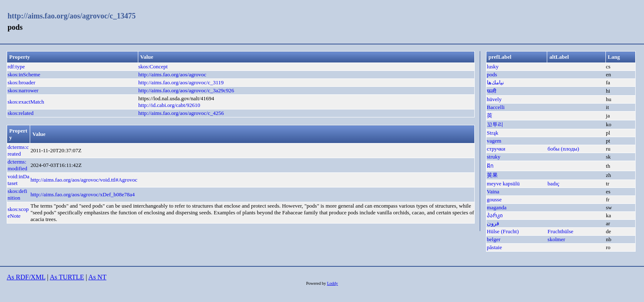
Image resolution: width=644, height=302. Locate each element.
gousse (494, 199)
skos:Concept (153, 66)
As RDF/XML (26, 277)
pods (492, 74)
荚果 (492, 175)
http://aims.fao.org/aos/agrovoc (172, 74)
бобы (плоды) (563, 149)
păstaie (494, 247)
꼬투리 (495, 124)
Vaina (493, 191)
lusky (493, 66)
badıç (553, 184)
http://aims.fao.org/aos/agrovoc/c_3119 (181, 82)
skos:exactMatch (26, 102)
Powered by (316, 283)
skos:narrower (23, 90)
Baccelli (496, 107)
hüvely (494, 99)
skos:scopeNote (18, 212)
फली (491, 91)
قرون (493, 223)
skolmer (556, 239)
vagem (494, 141)
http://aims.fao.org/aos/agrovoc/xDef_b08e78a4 (83, 194)
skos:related (21, 113)
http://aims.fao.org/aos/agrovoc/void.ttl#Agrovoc (84, 180)
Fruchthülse (560, 231)
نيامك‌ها (495, 82)
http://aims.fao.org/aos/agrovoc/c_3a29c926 (186, 90)
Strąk (493, 133)
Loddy (332, 283)
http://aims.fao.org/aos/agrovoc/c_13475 (72, 16)
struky (494, 157)
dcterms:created (18, 150)
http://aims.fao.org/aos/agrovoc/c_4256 (181, 113)
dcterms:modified (17, 165)
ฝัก (490, 166)
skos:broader (21, 82)
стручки (496, 149)
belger (494, 239)
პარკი (495, 215)
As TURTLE (67, 277)
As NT (97, 277)
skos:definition (17, 194)
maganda (497, 207)
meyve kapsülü (503, 184)
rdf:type (16, 66)
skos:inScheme (24, 74)
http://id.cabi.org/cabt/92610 (169, 105)
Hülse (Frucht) (503, 231)
